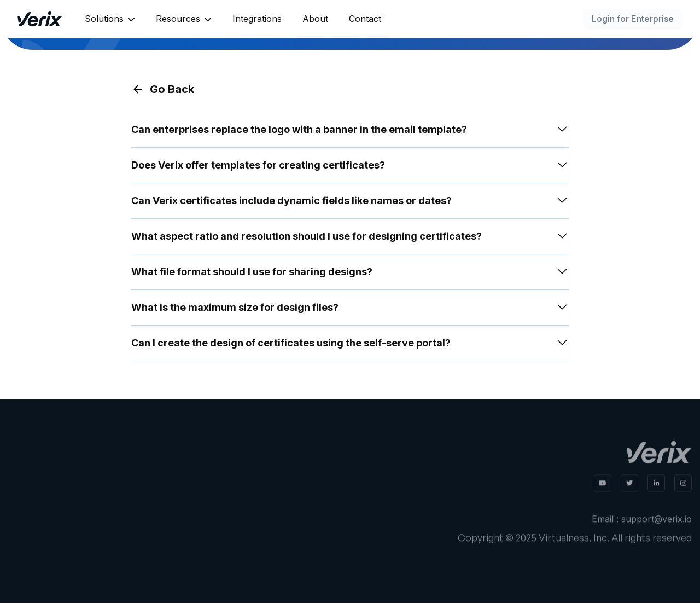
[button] (110, 19)
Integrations (257, 19)
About (315, 19)
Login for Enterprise (633, 19)
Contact (365, 19)
